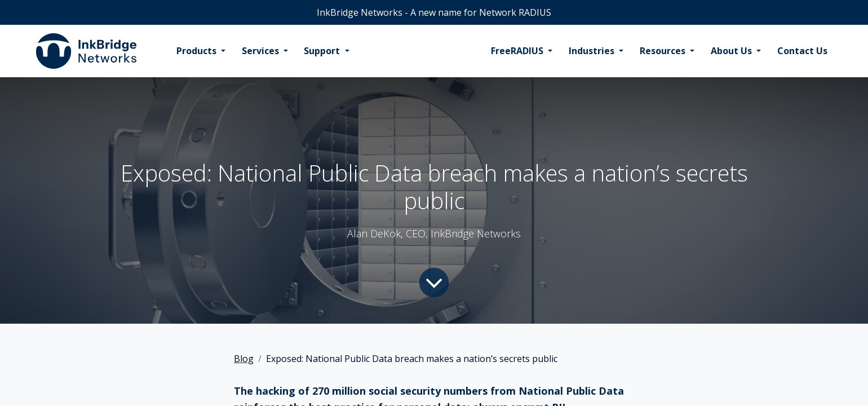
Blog (244, 359)
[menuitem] (201, 51)
